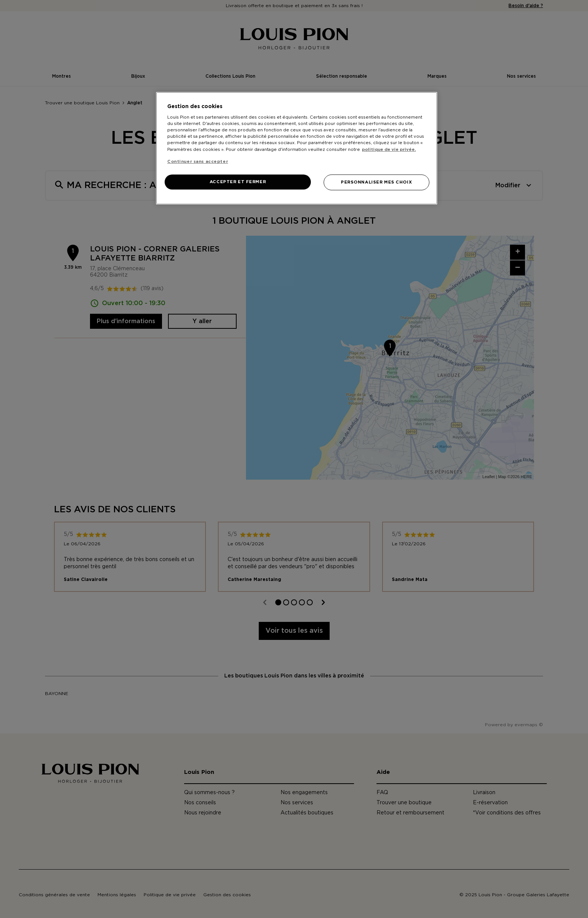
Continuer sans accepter (198, 162)
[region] (297, 148)
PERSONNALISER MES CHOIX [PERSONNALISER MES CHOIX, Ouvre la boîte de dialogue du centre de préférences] (376, 182)
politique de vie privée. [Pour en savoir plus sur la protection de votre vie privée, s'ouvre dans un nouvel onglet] (389, 150)
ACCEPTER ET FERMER (238, 182)
